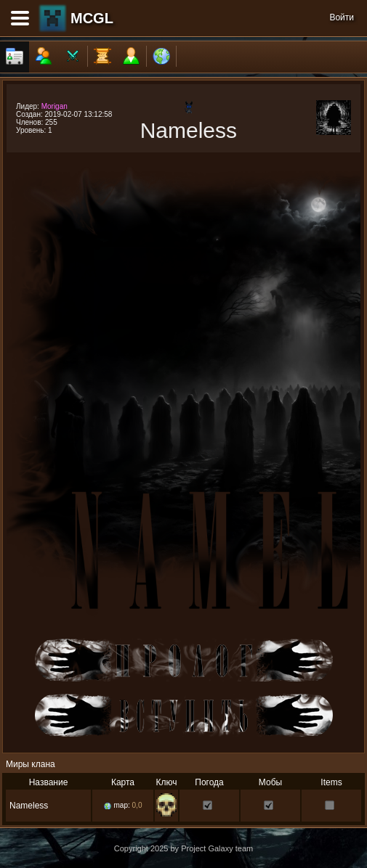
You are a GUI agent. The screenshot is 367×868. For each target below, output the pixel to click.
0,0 (137, 805)
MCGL (92, 18)
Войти (342, 17)
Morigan (55, 106)
